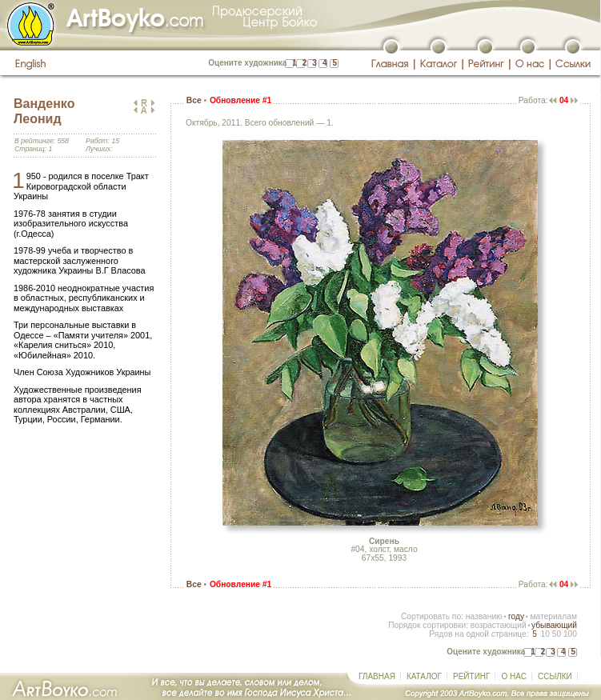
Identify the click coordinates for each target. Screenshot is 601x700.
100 (570, 634)
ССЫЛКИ (555, 676)
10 (545, 634)
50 (557, 634)
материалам (553, 616)
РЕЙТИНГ (471, 676)
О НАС (513, 676)
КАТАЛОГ (424, 676)
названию (484, 616)
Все (194, 100)
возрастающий (499, 625)
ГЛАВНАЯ (377, 676)
